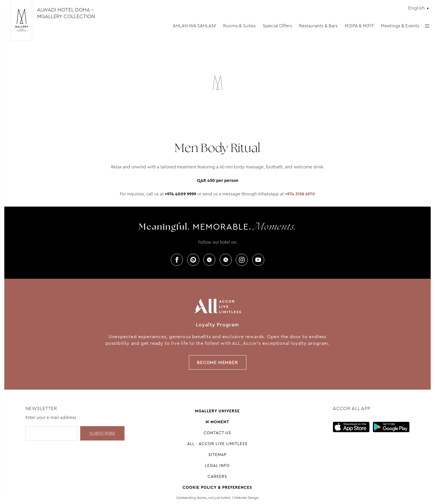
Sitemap (217, 455)
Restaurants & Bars (318, 26)
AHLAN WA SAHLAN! (194, 26)
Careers (217, 476)
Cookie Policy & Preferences (217, 487)
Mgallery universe (217, 411)
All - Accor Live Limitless (217, 444)
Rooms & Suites (239, 26)
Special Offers (277, 26)
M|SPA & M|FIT (359, 26)
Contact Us (217, 433)
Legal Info (217, 465)
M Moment (217, 422)
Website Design (246, 498)
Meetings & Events (400, 26)
